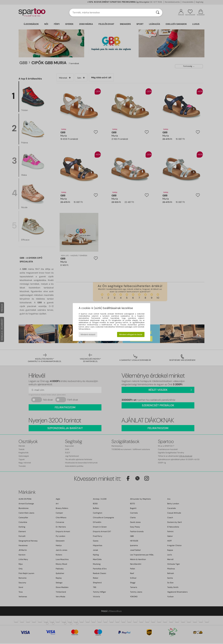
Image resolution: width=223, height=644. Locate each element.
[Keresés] (158, 13)
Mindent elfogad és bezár (131, 334)
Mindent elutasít (88, 334)
